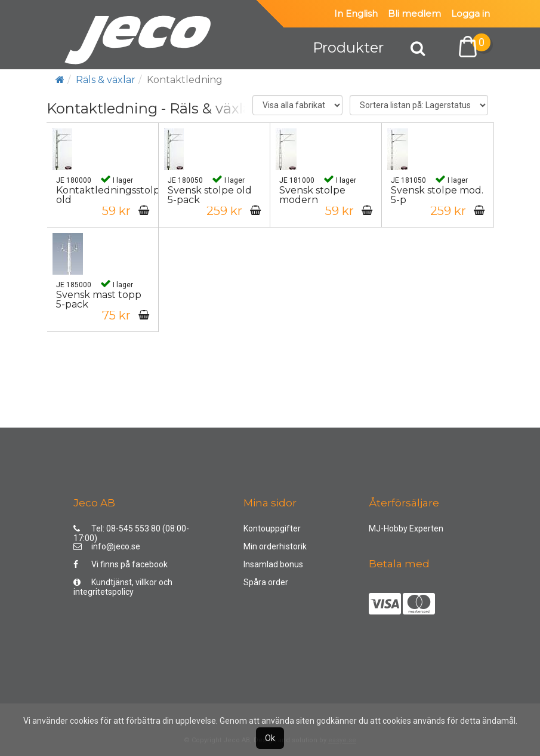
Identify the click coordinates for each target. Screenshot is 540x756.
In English (356, 13)
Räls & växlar (106, 80)
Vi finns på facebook (121, 564)
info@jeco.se (107, 546)
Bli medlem (414, 13)
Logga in (470, 13)
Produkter (348, 47)
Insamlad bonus (273, 564)
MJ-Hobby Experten (406, 528)
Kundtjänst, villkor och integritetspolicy (123, 585)
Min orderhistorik (275, 546)
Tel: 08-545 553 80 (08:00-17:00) (131, 531)
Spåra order (266, 582)
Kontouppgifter (272, 528)
